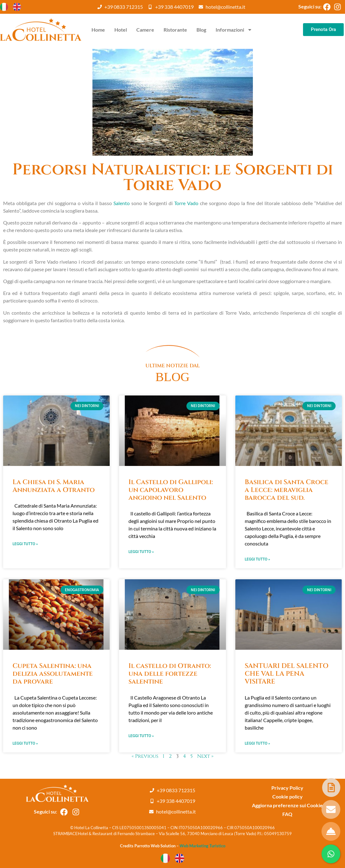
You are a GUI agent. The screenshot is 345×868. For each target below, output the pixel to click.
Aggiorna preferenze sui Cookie (287, 805)
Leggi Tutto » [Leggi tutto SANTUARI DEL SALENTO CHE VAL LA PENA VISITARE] (257, 743)
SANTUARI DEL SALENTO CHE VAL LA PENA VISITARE (287, 674)
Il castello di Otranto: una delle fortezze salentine (170, 674)
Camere (145, 30)
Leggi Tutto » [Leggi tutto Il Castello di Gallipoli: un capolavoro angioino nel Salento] (141, 552)
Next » (205, 756)
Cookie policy (287, 796)
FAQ (287, 814)
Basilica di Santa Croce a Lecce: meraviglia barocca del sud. (287, 490)
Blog (201, 30)
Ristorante (175, 30)
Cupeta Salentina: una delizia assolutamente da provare (53, 674)
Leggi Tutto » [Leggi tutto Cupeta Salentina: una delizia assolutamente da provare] (25, 743)
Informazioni (234, 30)
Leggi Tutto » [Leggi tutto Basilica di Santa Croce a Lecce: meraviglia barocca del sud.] (257, 559)
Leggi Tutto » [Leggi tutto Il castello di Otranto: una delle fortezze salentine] (141, 736)
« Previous (145, 756)
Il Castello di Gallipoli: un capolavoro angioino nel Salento (171, 490)
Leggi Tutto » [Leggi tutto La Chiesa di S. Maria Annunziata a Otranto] (25, 544)
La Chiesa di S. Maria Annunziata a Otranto (54, 486)
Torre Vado (186, 203)
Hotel (121, 30)
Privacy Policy (287, 788)
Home (98, 30)
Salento (122, 203)
